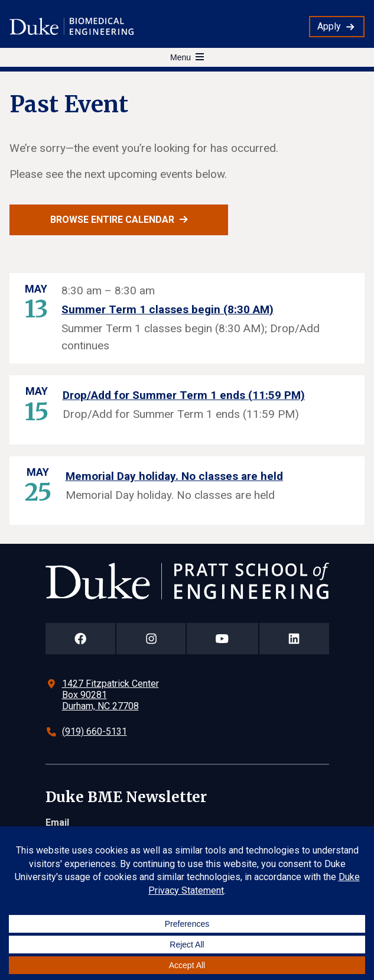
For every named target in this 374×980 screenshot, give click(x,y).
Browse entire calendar (112, 220)
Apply (329, 26)
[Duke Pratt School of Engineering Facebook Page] (81, 639)
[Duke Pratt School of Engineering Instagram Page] (151, 639)
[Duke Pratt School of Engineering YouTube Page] (222, 639)
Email (57, 822)
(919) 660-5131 (95, 731)
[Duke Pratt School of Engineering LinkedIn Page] (294, 639)
